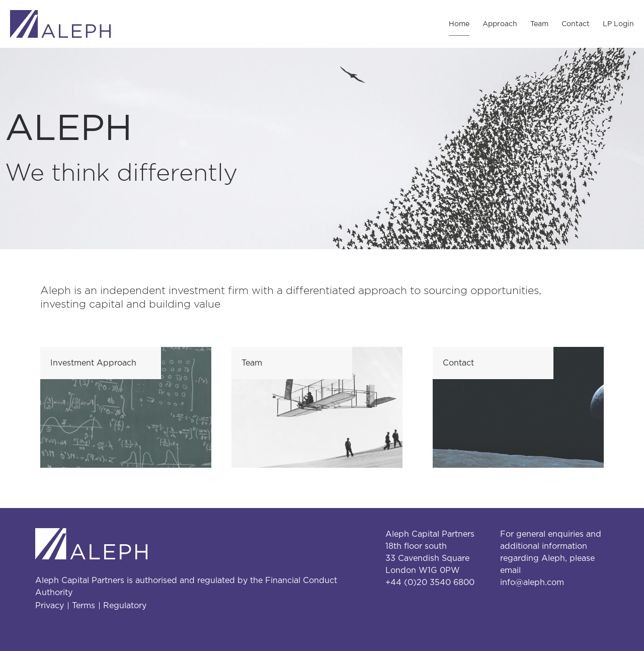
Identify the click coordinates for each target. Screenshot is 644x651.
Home (459, 24)
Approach (500, 24)
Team (539, 24)
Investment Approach (93, 363)
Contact (576, 24)
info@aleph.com (532, 583)
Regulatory (125, 606)
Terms (84, 606)
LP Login (618, 24)
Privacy (50, 606)
